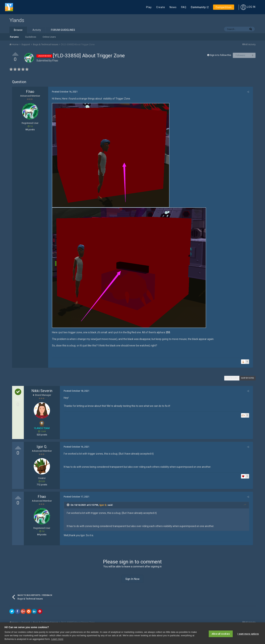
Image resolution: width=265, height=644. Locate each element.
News (173, 7)
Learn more (57, 639)
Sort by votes (248, 378)
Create (161, 7)
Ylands (17, 20)
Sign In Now (132, 579)
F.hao (55, 61)
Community (198, 7)
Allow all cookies (221, 633)
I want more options (248, 633)
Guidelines (31, 37)
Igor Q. (42, 447)
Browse (18, 30)
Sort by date (232, 378)
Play (149, 7)
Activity (37, 30)
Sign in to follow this (220, 55)
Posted (64, 92)
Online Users (49, 37)
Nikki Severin (42, 391)
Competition (224, 7)
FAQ (184, 7)
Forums (14, 37)
